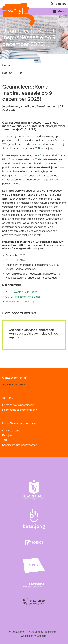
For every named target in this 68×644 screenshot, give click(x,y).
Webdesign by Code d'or (34, 636)
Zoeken (58, 4)
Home (6, 66)
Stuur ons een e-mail (14, 384)
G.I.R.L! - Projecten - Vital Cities (23, 297)
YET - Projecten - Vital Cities (21, 292)
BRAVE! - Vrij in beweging (19, 301)
